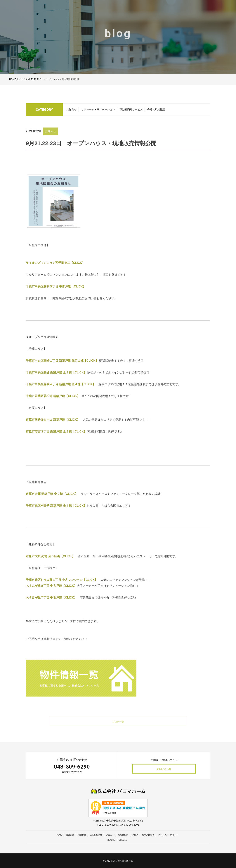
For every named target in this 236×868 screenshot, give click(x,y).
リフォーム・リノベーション (98, 111)
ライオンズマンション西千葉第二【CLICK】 (57, 270)
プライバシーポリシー (175, 835)
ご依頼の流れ (93, 835)
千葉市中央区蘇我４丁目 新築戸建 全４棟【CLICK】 (61, 391)
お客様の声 (123, 835)
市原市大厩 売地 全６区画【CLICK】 (52, 563)
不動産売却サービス (131, 111)
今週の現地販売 (156, 111)
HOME (13, 79)
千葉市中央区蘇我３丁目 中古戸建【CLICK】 (56, 294)
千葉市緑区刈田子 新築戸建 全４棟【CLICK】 (56, 513)
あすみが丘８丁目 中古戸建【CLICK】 (51, 593)
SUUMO (111, 840)
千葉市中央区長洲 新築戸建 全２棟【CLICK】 (56, 380)
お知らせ (72, 111)
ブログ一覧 (118, 729)
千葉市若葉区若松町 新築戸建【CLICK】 (54, 403)
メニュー (109, 835)
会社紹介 (64, 835)
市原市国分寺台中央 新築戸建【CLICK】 (53, 427)
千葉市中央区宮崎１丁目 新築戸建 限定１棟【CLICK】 (63, 368)
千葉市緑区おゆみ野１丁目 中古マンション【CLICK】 (63, 587)
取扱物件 (77, 835)
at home (123, 840)
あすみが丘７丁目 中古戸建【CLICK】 (53, 605)
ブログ (22, 79)
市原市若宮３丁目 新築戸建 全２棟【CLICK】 (56, 439)
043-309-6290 (72, 767)
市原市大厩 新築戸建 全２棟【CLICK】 (53, 501)
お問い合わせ (164, 769)
